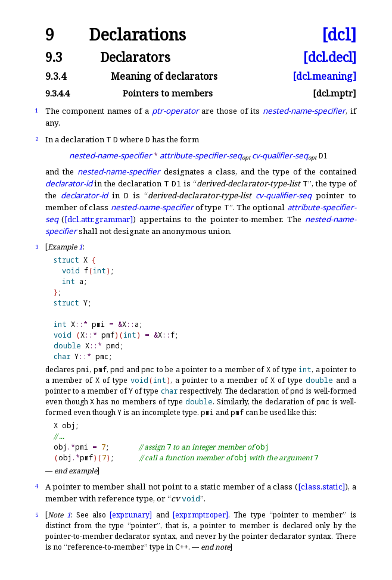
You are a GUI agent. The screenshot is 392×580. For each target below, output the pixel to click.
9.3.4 (56, 76)
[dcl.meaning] (324, 76)
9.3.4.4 (57, 93)
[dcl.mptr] (335, 93)
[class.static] (321, 487)
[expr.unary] (131, 515)
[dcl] (339, 35)
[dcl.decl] (330, 57)
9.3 (54, 57)
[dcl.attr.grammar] (99, 219)
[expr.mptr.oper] (200, 515)
